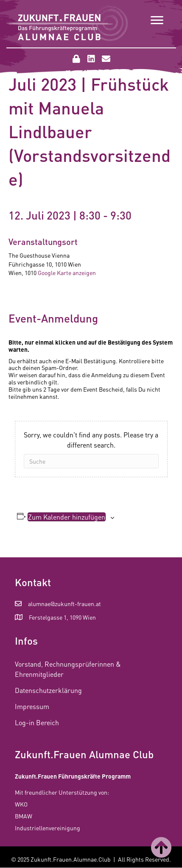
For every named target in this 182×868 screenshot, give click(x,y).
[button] (76, 59)
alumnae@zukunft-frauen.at (64, 604)
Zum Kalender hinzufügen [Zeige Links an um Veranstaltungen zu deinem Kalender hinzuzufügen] (67, 517)
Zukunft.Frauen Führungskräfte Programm (73, 776)
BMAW (24, 816)
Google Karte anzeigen (67, 273)
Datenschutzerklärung (48, 690)
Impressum (32, 706)
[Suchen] (91, 461)
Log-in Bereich (37, 722)
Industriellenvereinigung (48, 828)
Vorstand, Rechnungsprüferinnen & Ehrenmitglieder (68, 669)
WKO (21, 804)
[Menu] (157, 20)
